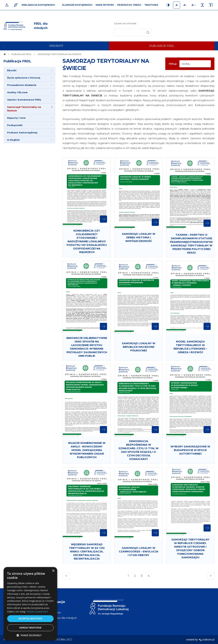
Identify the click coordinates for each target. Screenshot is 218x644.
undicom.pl (207, 640)
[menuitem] (56, 46)
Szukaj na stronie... (126, 23)
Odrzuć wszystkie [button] (30, 628)
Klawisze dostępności (77, 5)
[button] (30, 635)
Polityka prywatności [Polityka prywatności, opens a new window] (37, 612)
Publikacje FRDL (17, 61)
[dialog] (30, 604)
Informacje (56, 602)
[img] (46, 26)
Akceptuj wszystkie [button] (30, 619)
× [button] (53, 571)
